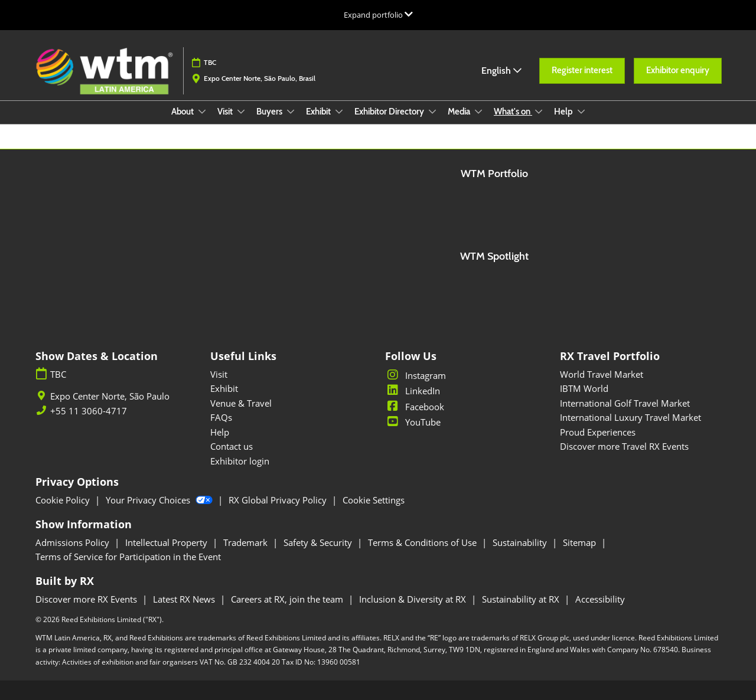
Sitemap (581, 542)
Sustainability (521, 542)
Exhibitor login (240, 461)
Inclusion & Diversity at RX (414, 599)
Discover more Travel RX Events (624, 446)
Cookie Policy (64, 500)
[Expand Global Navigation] (378, 15)
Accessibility (600, 599)
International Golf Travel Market (625, 403)
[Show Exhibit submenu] (339, 112)
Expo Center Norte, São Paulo (110, 396)
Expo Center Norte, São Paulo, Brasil (260, 78)
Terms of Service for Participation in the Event (128, 557)
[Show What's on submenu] (539, 112)
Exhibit (319, 112)
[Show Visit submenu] (241, 112)
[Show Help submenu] (581, 112)
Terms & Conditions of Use (423, 542)
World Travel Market (602, 374)
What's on (513, 112)
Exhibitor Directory (390, 112)
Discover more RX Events (87, 599)
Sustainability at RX (522, 599)
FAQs (221, 417)
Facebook (415, 407)
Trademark (247, 542)
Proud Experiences (598, 432)
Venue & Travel (241, 403)
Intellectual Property (167, 542)
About (183, 112)
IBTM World (584, 388)
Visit (226, 112)
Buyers (270, 112)
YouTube (413, 422)
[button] (582, 71)
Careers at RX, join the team (288, 599)
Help (564, 112)
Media (460, 112)
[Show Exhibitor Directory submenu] (432, 112)
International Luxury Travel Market (630, 417)
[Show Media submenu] (478, 112)
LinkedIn (413, 391)
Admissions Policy (74, 542)
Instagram (416, 375)
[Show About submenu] (202, 112)
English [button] (501, 71)
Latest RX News (185, 599)
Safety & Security (319, 542)
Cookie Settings (374, 500)
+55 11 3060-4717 (89, 411)
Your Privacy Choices (160, 500)
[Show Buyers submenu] (291, 112)
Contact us (232, 446)
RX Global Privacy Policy (279, 500)
